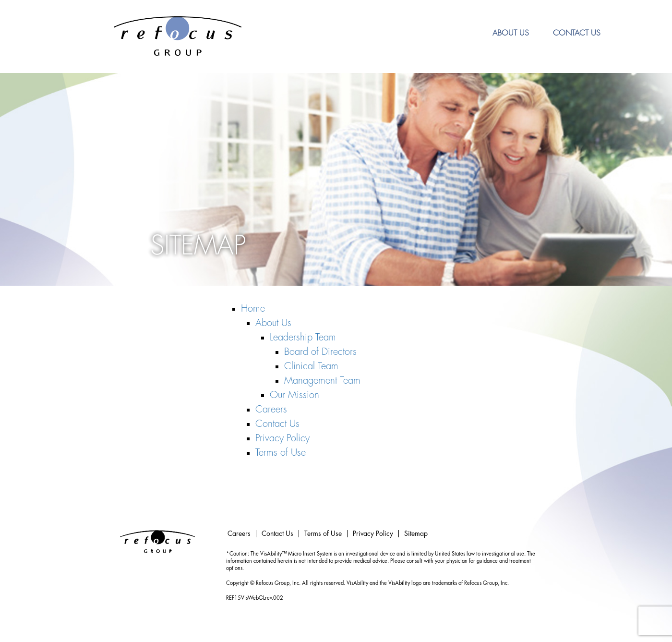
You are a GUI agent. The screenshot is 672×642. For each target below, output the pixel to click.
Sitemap (416, 533)
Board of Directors (320, 352)
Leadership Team (303, 337)
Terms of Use (281, 453)
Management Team (322, 381)
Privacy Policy (282, 438)
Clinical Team (311, 366)
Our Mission (294, 395)
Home (253, 309)
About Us (511, 33)
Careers (271, 409)
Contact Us (577, 33)
